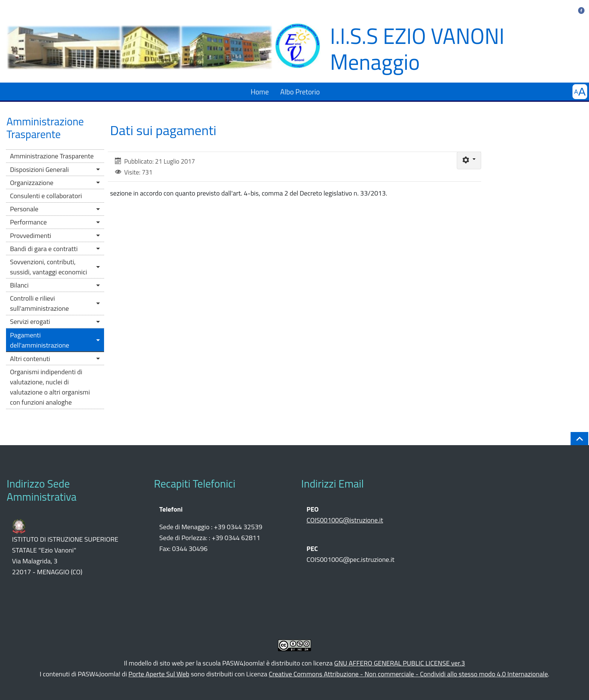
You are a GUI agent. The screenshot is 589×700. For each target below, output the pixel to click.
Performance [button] (28, 222)
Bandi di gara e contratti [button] (44, 249)
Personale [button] (24, 209)
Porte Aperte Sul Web (159, 674)
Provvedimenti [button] (30, 236)
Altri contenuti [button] (30, 359)
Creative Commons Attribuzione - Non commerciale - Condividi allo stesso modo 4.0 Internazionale (409, 674)
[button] (580, 92)
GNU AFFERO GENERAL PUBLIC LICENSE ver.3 (400, 663)
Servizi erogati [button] (30, 321)
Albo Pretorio (300, 91)
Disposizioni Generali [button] (39, 169)
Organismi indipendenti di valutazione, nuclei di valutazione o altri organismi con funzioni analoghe (50, 387)
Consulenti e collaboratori (46, 196)
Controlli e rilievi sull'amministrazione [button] (39, 303)
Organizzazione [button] (32, 183)
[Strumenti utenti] (469, 160)
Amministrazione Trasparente (52, 156)
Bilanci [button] (19, 285)
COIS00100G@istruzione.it (345, 520)
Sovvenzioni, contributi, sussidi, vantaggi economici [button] (48, 267)
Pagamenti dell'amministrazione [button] (39, 340)
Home (260, 91)
